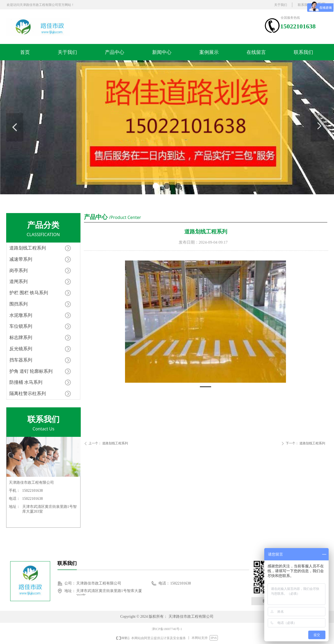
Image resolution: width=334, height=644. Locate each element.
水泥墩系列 (21, 315)
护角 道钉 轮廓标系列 (31, 371)
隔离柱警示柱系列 (28, 394)
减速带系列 (21, 259)
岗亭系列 (19, 271)
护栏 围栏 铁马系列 (29, 293)
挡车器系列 (21, 360)
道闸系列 (19, 282)
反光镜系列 (21, 349)
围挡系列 (19, 304)
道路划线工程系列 (28, 248)
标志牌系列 (21, 338)
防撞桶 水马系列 (26, 382)
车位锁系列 (21, 326)
